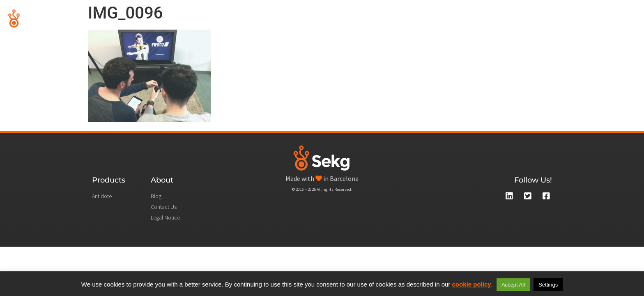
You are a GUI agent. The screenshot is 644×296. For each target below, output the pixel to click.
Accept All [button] (513, 285)
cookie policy (472, 284)
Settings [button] (548, 285)
